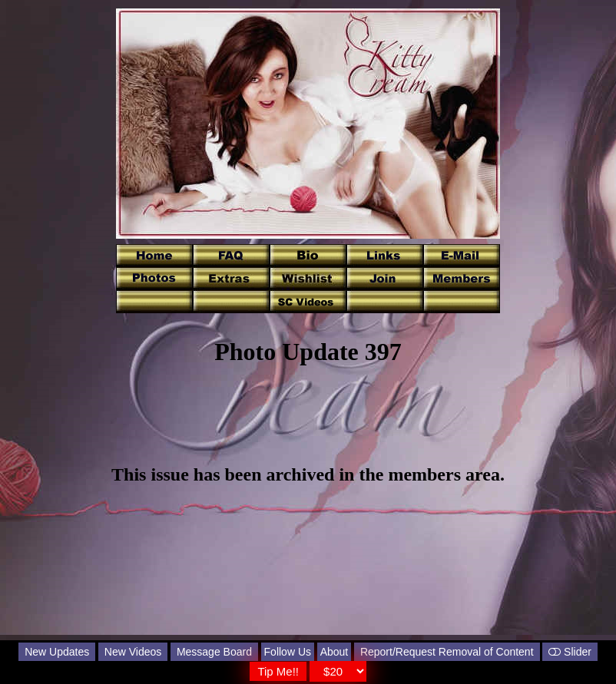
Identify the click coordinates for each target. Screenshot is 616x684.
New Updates (57, 652)
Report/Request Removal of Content (447, 652)
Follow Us (288, 652)
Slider (570, 652)
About (334, 652)
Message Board (214, 652)
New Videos (133, 652)
